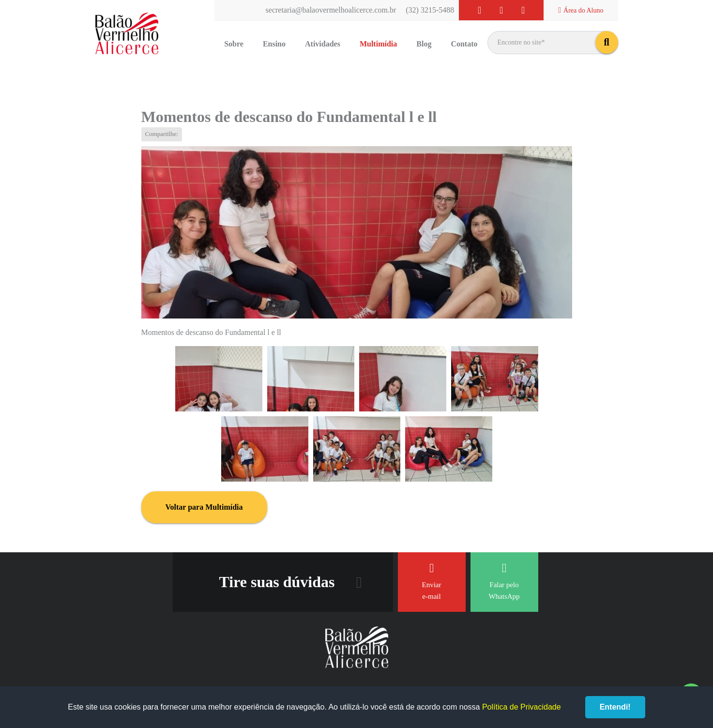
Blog (424, 44)
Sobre (234, 44)
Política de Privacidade (522, 707)
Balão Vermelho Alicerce (127, 34)
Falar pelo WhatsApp (504, 581)
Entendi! (615, 707)
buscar (607, 42)
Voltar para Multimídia (204, 507)
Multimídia (378, 44)
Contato (464, 44)
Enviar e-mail (432, 581)
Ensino (274, 44)
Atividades (323, 44)
